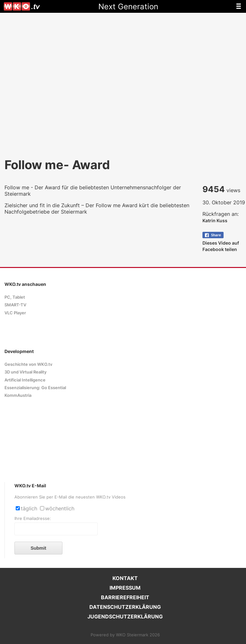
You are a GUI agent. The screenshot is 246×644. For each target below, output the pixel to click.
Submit (38, 548)
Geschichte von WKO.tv (28, 364)
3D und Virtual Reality (25, 372)
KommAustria (18, 395)
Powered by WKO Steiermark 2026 (125, 635)
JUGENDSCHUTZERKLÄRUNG (125, 617)
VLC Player (15, 313)
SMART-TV (15, 305)
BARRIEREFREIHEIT (125, 597)
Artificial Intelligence (25, 380)
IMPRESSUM (125, 588)
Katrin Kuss (215, 220)
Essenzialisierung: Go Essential (35, 388)
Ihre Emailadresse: (33, 518)
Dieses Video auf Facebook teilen (221, 243)
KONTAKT (125, 578)
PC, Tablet (15, 297)
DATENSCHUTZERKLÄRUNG (125, 607)
